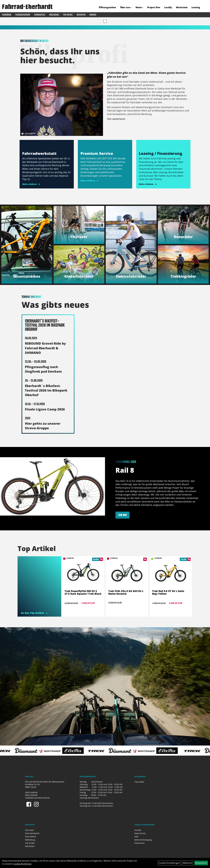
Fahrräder (7, 15)
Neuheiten (81, 15)
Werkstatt (182, 7)
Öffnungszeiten (107, 7)
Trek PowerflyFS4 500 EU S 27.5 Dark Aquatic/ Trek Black (83, 592)
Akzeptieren (201, 863)
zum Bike (122, 515)
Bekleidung (54, 15)
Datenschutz (140, 833)
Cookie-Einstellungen (169, 863)
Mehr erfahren (29, 184)
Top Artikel (68, 15)
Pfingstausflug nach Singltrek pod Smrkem (43, 369)
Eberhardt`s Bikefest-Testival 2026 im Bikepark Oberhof (46, 390)
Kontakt (138, 830)
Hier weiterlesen (116, 119)
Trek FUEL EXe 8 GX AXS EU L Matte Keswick (126, 592)
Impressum (139, 843)
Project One (154, 7)
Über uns (126, 7)
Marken (93, 15)
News (139, 7)
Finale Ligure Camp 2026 (45, 409)
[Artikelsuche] (205, 8)
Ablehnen (187, 863)
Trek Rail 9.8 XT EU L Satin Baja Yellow (168, 592)
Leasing (196, 7)
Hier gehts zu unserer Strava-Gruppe (43, 426)
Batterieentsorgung (143, 840)
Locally (168, 7)
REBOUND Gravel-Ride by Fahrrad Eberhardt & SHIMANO (45, 348)
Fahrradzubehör (23, 15)
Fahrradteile (40, 15)
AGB (136, 837)
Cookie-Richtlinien (22, 864)
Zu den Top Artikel (34, 613)
